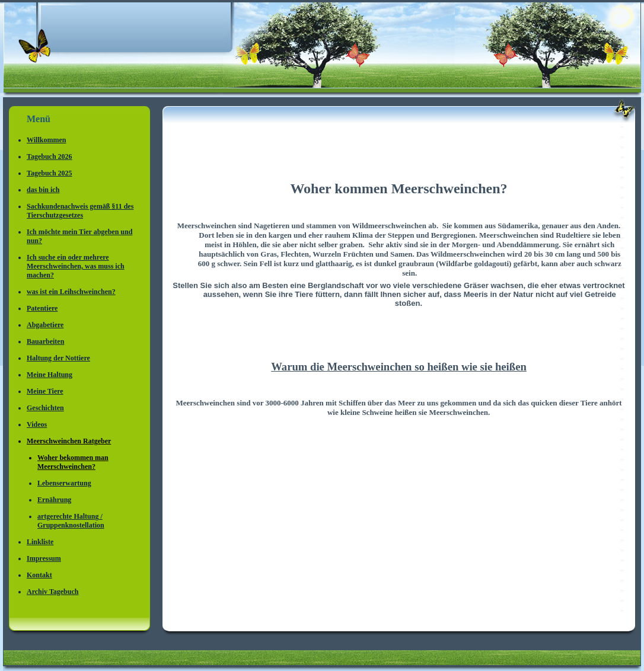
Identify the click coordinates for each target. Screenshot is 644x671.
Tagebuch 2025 (50, 173)
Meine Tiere (45, 391)
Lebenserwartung (64, 483)
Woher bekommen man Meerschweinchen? (73, 462)
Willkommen (46, 140)
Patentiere (42, 308)
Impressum (44, 558)
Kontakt (39, 575)
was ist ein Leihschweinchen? (71, 292)
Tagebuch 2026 (50, 156)
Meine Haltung (50, 375)
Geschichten (45, 408)
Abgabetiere (45, 325)
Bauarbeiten (45, 341)
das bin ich (43, 190)
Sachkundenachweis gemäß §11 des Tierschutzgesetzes (80, 211)
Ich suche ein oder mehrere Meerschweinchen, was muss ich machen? (76, 266)
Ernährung (54, 500)
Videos (37, 424)
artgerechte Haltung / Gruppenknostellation (71, 521)
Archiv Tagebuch (52, 592)
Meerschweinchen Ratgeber (69, 441)
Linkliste (40, 542)
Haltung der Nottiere (58, 358)
